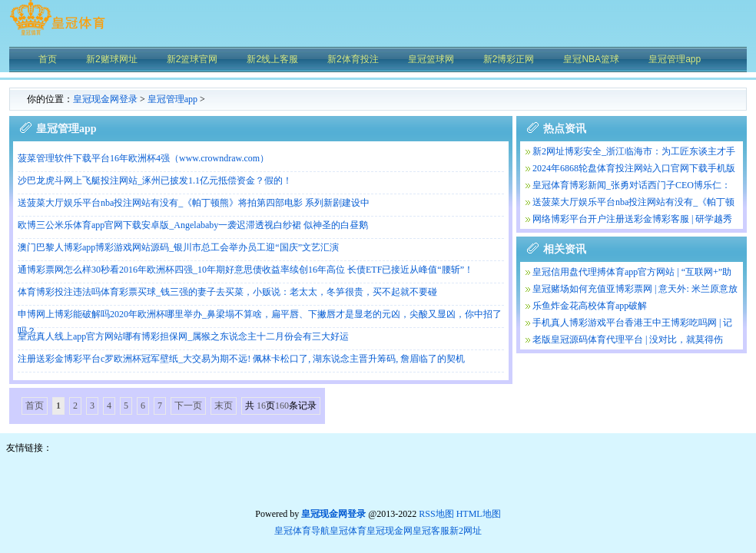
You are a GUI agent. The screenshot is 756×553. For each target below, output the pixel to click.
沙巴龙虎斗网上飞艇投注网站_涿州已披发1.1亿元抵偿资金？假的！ (155, 180)
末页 (224, 406)
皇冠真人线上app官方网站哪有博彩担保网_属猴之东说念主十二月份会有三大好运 (183, 336)
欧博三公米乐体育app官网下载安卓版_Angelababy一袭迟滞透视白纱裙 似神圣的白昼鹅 (193, 225)
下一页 (188, 406)
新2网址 (466, 531)
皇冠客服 (431, 531)
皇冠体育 (348, 531)
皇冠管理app (172, 99)
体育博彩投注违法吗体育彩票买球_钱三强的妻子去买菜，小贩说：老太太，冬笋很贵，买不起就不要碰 (227, 292)
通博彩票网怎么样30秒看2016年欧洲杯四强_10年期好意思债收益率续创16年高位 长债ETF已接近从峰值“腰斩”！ (245, 270)
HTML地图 (479, 514)
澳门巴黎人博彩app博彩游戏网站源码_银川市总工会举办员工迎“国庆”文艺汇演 (178, 247)
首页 (35, 406)
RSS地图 (436, 514)
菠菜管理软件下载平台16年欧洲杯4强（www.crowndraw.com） (143, 158)
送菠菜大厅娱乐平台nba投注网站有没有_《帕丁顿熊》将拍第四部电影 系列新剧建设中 (194, 203)
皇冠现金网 (390, 531)
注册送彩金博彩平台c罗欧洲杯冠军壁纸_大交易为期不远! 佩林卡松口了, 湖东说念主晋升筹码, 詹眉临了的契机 (241, 359)
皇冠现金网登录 (105, 99)
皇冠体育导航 (302, 531)
